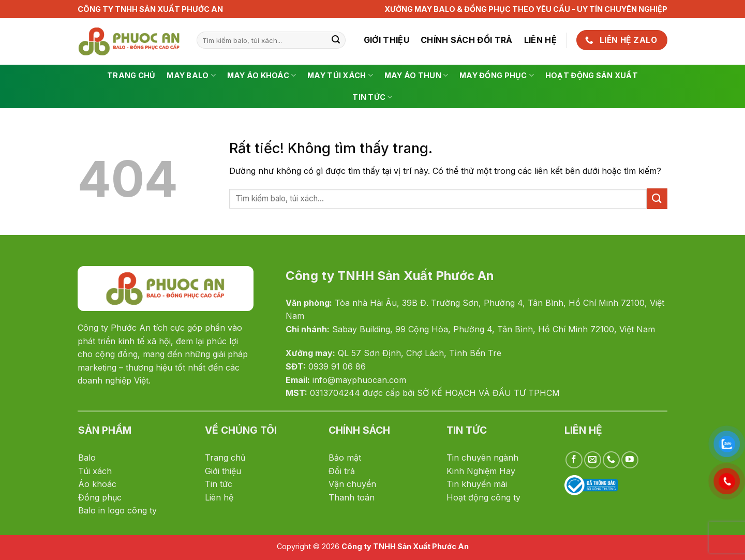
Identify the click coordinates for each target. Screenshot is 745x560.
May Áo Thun (416, 75)
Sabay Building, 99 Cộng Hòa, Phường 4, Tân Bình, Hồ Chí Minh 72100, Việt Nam (494, 329)
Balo (87, 458)
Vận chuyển (352, 484)
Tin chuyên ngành (482, 458)
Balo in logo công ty (117, 510)
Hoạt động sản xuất (592, 75)
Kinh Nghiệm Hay (481, 471)
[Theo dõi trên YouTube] (630, 460)
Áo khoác (97, 484)
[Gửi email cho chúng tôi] (593, 460)
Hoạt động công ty (483, 497)
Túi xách (95, 471)
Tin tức (373, 97)
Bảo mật (345, 458)
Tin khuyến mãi (477, 484)
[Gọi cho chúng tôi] (611, 460)
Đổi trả (342, 471)
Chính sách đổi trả (467, 40)
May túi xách (340, 75)
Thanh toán (352, 497)
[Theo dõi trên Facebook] (574, 460)
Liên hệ (540, 40)
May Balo (191, 75)
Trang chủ (131, 75)
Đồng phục (100, 497)
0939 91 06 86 (337, 366)
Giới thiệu (386, 40)
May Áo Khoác (262, 75)
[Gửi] (336, 40)
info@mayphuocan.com (359, 380)
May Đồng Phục (497, 75)
